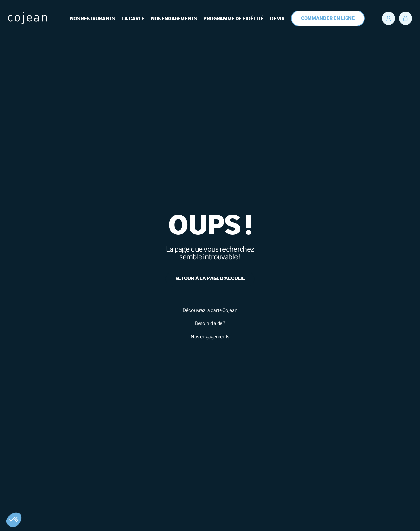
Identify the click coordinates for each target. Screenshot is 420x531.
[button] (14, 520)
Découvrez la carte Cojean (210, 310)
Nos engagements (210, 336)
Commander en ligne (328, 19)
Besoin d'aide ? (210, 323)
